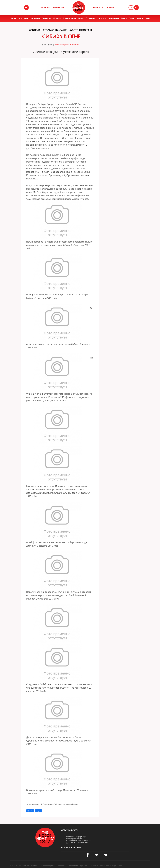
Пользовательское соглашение (79, 841)
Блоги (81, 18)
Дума (148, 18)
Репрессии (46, 18)
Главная (45, 8)
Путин (132, 18)
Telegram (38, 811)
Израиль (103, 18)
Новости (98, 8)
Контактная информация (76, 837)
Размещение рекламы (75, 839)
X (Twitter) (30, 811)
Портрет (57, 18)
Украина (93, 18)
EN (131, 8)
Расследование (70, 18)
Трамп (124, 18)
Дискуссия (24, 18)
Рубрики (58, 8)
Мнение (13, 18)
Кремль (140, 18)
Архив (111, 8)
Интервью (35, 18)
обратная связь (70, 830)
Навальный (114, 18)
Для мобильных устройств (77, 843)
